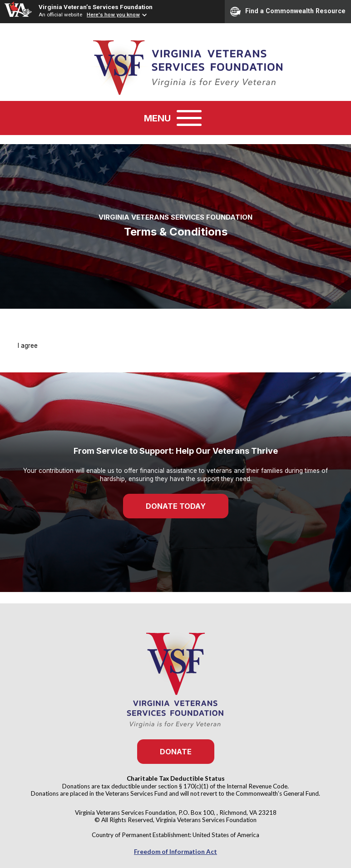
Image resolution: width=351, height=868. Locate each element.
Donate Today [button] (176, 506)
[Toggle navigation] (189, 118)
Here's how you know (113, 15)
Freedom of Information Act (175, 852)
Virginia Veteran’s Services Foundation (96, 7)
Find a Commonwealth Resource (288, 11)
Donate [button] (176, 752)
